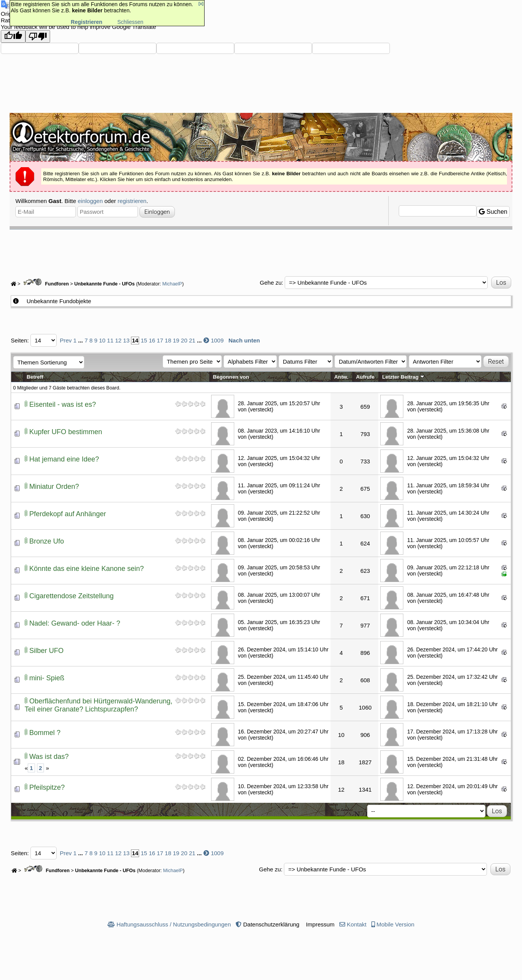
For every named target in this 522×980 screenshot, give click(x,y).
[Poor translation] (38, 36)
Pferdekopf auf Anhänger (68, 514)
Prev (66, 340)
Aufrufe (365, 377)
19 (176, 340)
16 (152, 340)
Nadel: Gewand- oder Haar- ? (75, 623)
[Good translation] (13, 36)
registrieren (132, 201)
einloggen (90, 201)
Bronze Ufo (47, 541)
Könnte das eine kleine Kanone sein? (86, 569)
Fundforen (45, 284)
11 (110, 340)
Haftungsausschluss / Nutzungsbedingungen (174, 924)
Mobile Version (395, 924)
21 (192, 340)
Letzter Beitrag (403, 377)
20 (184, 340)
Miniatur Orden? (54, 487)
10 (102, 340)
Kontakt (357, 924)
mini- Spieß (47, 678)
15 (144, 340)
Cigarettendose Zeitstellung (71, 596)
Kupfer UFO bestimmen (66, 432)
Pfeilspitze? (47, 787)
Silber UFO (46, 651)
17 (160, 340)
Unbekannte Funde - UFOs (105, 284)
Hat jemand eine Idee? (64, 459)
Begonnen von (231, 377)
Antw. (341, 377)
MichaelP (172, 284)
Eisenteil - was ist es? (63, 404)
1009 (217, 340)
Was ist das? (49, 757)
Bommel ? (45, 733)
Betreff (35, 377)
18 (168, 340)
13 (127, 340)
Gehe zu (271, 283)
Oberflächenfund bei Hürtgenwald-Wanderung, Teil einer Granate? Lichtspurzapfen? (99, 705)
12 (118, 340)
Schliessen (130, 22)
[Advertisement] (261, 251)
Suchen (493, 212)
